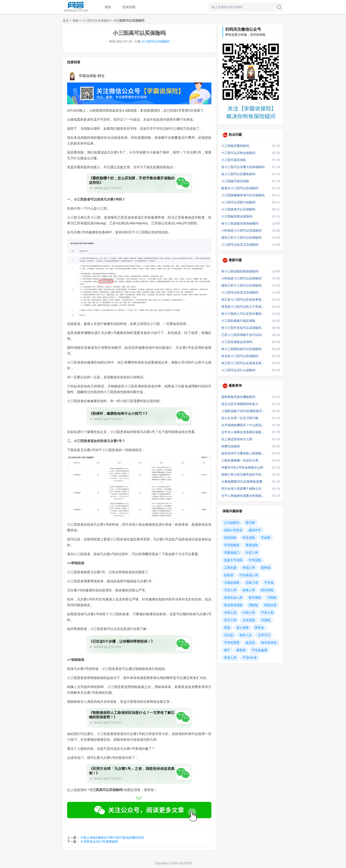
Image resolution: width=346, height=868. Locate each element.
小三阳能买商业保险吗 (237, 216)
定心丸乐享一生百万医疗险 (240, 418)
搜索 (279, 7)
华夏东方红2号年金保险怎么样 (242, 467)
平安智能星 (232, 545)
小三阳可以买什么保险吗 (238, 370)
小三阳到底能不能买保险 (238, 321)
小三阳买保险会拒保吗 (237, 342)
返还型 (250, 643)
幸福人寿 (249, 568)
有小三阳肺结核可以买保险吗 (241, 349)
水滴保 (266, 620)
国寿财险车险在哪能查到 (238, 397)
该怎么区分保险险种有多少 (240, 404)
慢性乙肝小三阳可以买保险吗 (241, 238)
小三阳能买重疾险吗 (235, 146)
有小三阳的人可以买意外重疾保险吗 (244, 314)
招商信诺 (270, 605)
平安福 (269, 583)
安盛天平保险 (233, 560)
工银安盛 (230, 568)
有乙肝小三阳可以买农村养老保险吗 (244, 300)
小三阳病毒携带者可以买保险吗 (243, 195)
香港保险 (252, 545)
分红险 (229, 635)
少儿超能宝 (232, 523)
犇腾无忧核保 (231, 446)
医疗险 (250, 523)
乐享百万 (264, 635)
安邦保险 (230, 538)
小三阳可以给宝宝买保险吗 (240, 245)
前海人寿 (230, 658)
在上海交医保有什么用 (237, 439)
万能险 (272, 598)
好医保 (229, 575)
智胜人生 (246, 635)
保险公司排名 (233, 530)
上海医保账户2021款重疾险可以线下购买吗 (244, 411)
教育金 (259, 628)
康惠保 (241, 650)
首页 (66, 21)
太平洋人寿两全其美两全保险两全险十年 (244, 432)
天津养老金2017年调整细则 (99, 842)
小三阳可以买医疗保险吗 (238, 202)
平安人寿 (267, 613)
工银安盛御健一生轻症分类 (240, 460)
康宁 (227, 650)
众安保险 (249, 620)
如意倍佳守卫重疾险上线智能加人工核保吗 (244, 453)
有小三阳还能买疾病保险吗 (240, 223)
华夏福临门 (232, 553)
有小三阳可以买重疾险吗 (238, 174)
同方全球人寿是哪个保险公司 (241, 489)
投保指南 (129, 7)
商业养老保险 (233, 605)
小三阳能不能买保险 (235, 181)
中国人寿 (249, 613)
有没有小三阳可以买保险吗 (240, 356)
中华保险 (255, 560)
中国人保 (230, 613)
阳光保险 (267, 590)
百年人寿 (230, 620)
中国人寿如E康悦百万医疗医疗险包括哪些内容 (112, 838)
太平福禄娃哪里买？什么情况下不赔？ (244, 425)
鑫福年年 (255, 530)
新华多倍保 (269, 643)
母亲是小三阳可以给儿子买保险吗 (244, 307)
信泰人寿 (252, 583)
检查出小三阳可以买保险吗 (240, 188)
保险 (108, 7)
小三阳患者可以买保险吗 (238, 209)
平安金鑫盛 (259, 650)
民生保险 (249, 538)
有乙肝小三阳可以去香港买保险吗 (244, 363)
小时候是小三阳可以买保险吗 (241, 231)
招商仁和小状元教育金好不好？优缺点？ (244, 474)
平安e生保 (250, 658)
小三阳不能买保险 (234, 160)
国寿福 (266, 568)
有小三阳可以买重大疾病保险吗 (243, 167)
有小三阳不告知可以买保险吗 (241, 328)
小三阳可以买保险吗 (96, 21)
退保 (227, 628)
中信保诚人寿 (249, 575)
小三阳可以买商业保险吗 (238, 153)
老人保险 (243, 628)
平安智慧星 (232, 643)
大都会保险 (232, 583)
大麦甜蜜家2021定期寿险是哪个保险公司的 (244, 482)
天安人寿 (230, 590)
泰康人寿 (249, 590)
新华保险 (255, 598)
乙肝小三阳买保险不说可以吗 (241, 335)
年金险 (266, 538)
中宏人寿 (252, 553)
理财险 (253, 605)
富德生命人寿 (233, 598)
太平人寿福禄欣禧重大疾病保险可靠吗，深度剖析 (244, 496)
